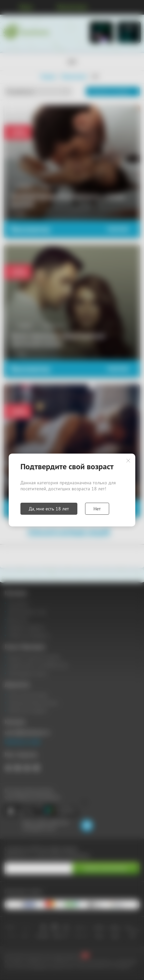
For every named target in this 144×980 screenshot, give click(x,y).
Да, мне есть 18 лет (49, 509)
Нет (97, 509)
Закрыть (128, 461)
